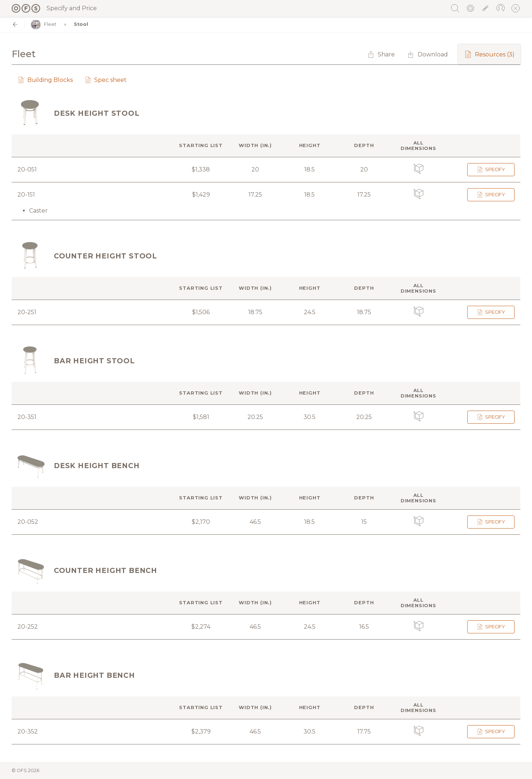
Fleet (43, 25)
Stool (81, 25)
